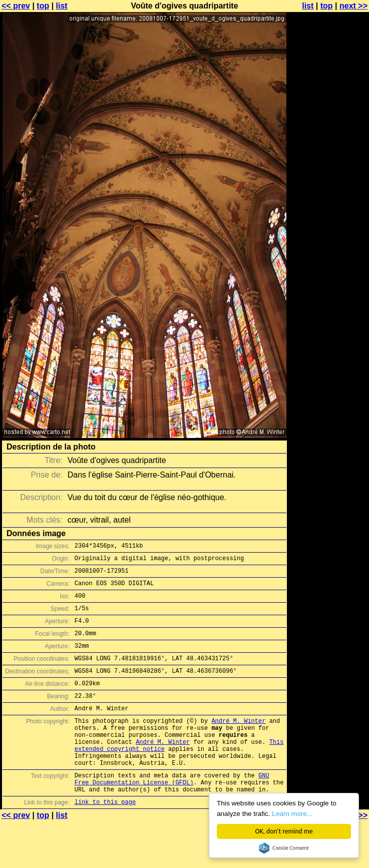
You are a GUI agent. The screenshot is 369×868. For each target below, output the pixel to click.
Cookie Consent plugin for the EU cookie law (284, 848)
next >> (353, 6)
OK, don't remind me (284, 831)
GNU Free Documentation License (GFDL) (172, 812)
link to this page (105, 839)
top (43, 6)
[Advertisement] (328, 129)
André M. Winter (238, 743)
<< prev (16, 6)
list (62, 6)
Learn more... (292, 814)
